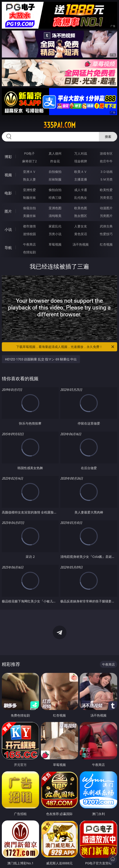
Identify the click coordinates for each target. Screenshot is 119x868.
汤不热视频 (81, 244)
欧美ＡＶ (81, 172)
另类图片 (106, 216)
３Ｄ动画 (106, 172)
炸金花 (55, 161)
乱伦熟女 (81, 198)
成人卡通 (81, 190)
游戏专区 (106, 153)
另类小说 (55, 234)
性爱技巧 (106, 234)
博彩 (8, 157)
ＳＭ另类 (106, 179)
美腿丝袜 (29, 216)
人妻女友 (81, 226)
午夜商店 (29, 244)
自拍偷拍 (55, 172)
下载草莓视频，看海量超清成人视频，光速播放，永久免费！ (66, 347)
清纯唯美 (55, 216)
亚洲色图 (55, 208)
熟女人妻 (29, 179)
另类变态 (106, 198)
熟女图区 (81, 216)
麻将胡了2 (29, 161)
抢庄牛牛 (106, 161)
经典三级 (55, 198)
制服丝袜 (29, 198)
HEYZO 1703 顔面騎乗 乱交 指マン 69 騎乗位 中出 (41, 359)
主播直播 (81, 179)
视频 (8, 175)
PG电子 (30, 153)
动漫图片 (106, 208)
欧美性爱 (106, 190)
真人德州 (55, 153)
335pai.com (59, 125)
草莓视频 (55, 244)
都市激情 (29, 226)
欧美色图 (81, 208)
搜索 (108, 137)
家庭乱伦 (55, 226)
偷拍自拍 (55, 190)
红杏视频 (106, 244)
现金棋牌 (81, 161)
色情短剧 (29, 252)
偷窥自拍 (29, 208)
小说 (8, 229)
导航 (8, 248)
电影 (8, 193)
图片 (8, 211)
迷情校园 (29, 234)
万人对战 (81, 153)
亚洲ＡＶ (29, 172)
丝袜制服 (55, 179)
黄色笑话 (81, 234)
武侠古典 (106, 226)
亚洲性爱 (29, 190)
